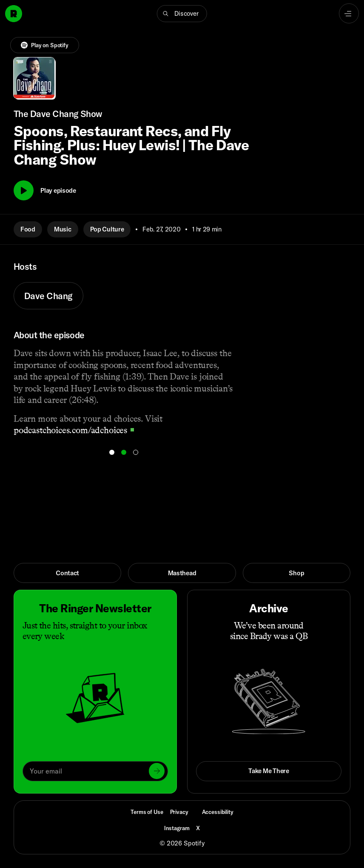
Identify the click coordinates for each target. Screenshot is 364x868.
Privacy (179, 812)
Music (63, 229)
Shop (296, 573)
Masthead (182, 573)
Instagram (177, 828)
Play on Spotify (45, 45)
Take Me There (269, 771)
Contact (67, 573)
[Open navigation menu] (349, 13)
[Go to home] (14, 14)
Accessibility (218, 812)
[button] (182, 14)
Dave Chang (48, 296)
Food (28, 229)
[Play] (24, 190)
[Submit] (157, 771)
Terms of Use (147, 812)
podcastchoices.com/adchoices (74, 430)
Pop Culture (107, 229)
